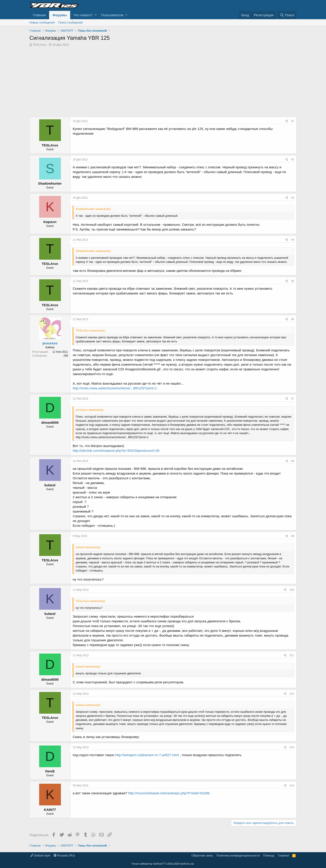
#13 (292, 747)
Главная (39, 15)
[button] (96, 15)
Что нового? (83, 15)
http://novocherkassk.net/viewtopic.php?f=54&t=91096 (169, 793)
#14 (292, 786)
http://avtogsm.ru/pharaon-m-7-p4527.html (147, 755)
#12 (292, 694)
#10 (292, 590)
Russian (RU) (64, 855)
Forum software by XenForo (163, 864)
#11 (292, 655)
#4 (293, 240)
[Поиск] (287, 15)
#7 (293, 399)
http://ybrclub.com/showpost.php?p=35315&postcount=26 (116, 450)
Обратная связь (202, 855)
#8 (293, 461)
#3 (293, 198)
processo (50, 343)
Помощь (269, 855)
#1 (293, 121)
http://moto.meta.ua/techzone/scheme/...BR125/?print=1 (115, 388)
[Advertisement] (163, 83)
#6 (293, 319)
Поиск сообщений (71, 22)
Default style (40, 855)
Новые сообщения (42, 22)
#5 (293, 281)
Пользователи (112, 15)
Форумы (60, 15)
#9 (293, 536)
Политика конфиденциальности (238, 855)
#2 (293, 160)
